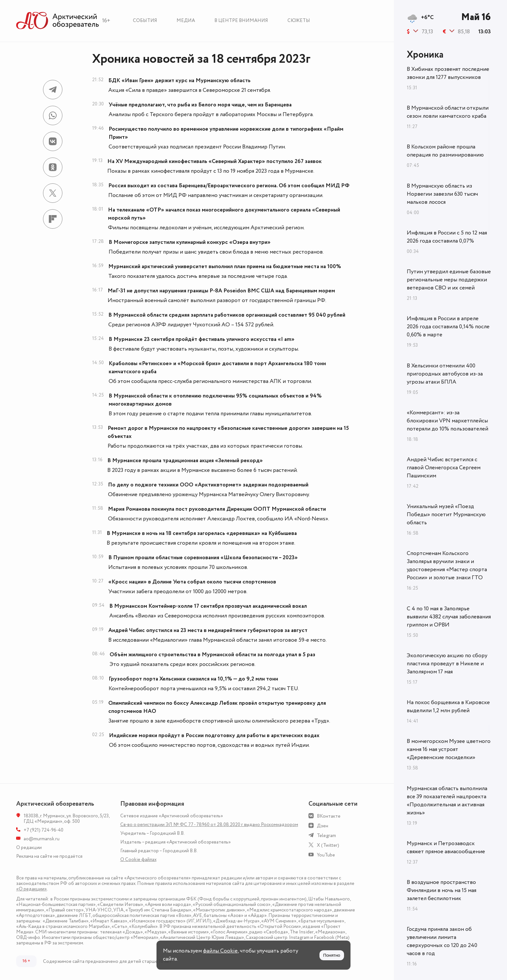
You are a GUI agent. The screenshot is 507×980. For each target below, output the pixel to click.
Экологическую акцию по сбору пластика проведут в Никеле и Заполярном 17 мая (447, 664)
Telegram (326, 836)
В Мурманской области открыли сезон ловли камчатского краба (448, 112)
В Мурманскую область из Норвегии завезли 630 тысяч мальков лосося (442, 194)
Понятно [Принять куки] (332, 955)
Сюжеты (299, 21)
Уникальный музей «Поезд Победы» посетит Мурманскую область (446, 515)
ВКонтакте (329, 816)
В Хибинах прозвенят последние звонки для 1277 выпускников (448, 73)
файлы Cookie (220, 951)
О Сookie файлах (138, 860)
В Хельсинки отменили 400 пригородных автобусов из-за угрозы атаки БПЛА (445, 374)
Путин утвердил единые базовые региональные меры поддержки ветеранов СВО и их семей (449, 280)
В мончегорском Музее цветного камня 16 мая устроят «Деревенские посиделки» (449, 749)
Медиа (186, 21)
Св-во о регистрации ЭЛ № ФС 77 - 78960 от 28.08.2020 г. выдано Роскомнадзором (209, 825)
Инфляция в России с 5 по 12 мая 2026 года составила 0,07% (447, 237)
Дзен (323, 826)
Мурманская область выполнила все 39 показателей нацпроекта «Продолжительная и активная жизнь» (447, 801)
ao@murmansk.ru (42, 839)
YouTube (326, 855)
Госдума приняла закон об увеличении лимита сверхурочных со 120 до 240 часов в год (442, 941)
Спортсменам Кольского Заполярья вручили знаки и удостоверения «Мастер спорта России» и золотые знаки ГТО (447, 566)
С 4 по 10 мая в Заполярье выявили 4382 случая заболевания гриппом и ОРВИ (449, 617)
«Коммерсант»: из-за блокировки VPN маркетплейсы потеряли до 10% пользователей (448, 421)
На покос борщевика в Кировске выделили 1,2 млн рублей (448, 707)
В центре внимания (241, 21)
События (145, 21)
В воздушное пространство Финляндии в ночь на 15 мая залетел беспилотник (442, 890)
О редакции (29, 848)
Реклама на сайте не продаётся (49, 856)
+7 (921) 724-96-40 (43, 830)
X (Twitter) (328, 845)
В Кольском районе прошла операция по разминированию (445, 151)
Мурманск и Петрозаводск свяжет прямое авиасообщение (446, 848)
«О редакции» (32, 889)
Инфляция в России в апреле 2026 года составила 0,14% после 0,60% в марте (448, 327)
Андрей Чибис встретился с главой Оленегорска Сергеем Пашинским (444, 468)
